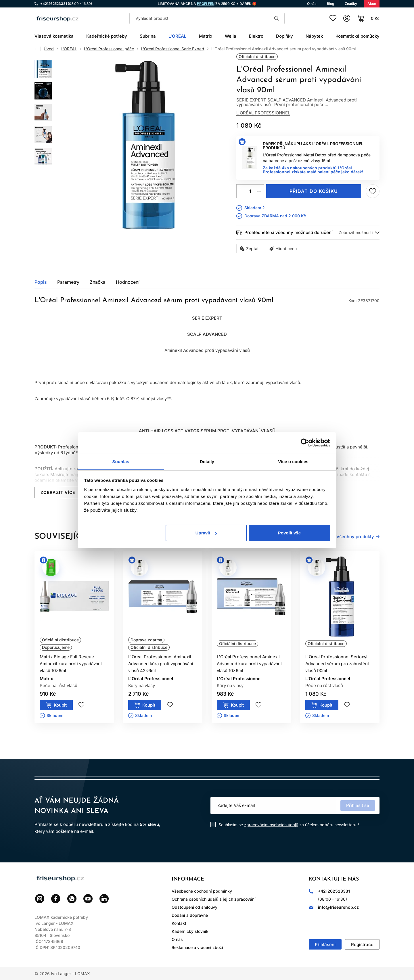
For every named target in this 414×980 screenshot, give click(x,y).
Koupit (60, 705)
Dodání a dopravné (190, 915)
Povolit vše (289, 533)
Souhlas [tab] (121, 462)
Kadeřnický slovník (190, 931)
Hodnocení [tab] (128, 282)
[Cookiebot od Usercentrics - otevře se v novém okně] (305, 443)
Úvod (49, 49)
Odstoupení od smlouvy (194, 907)
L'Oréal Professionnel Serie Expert (173, 49)
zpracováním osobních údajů (271, 825)
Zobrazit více (58, 492)
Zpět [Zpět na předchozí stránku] (38, 49)
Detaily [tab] (207, 462)
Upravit (206, 533)
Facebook (56, 899)
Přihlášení (325, 944)
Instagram (40, 899)
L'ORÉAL (69, 49)
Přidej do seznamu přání (373, 191)
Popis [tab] (41, 282)
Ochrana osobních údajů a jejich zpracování (214, 899)
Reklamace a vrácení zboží (197, 947)
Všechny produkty (355, 537)
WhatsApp (72, 899)
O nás (177, 939)
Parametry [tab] (68, 282)
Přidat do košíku (314, 191)
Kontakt (179, 923)
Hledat (277, 18)
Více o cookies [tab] (293, 462)
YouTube (88, 899)
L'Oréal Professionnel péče (109, 49)
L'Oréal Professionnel (263, 113)
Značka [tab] (98, 282)
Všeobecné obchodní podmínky (202, 891)
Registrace (362, 944)
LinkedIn (104, 899)
